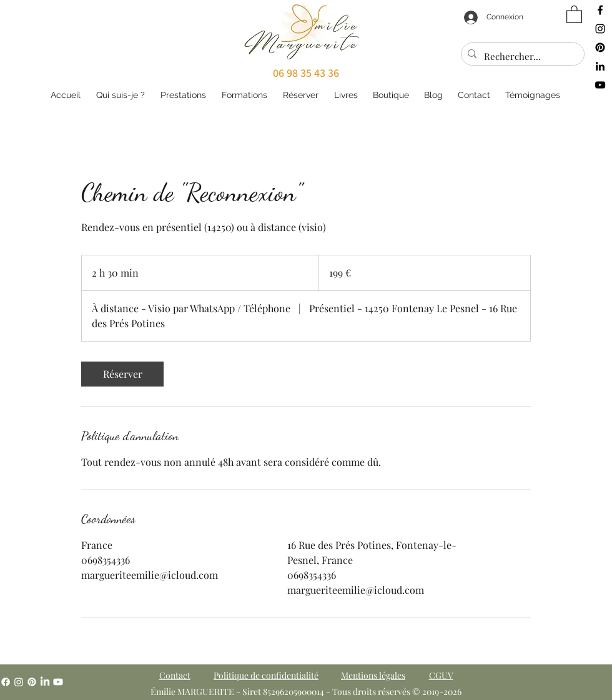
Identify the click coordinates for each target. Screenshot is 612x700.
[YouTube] (58, 682)
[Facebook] (6, 682)
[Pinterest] (32, 682)
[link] (122, 374)
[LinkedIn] (45, 682)
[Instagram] (19, 682)
